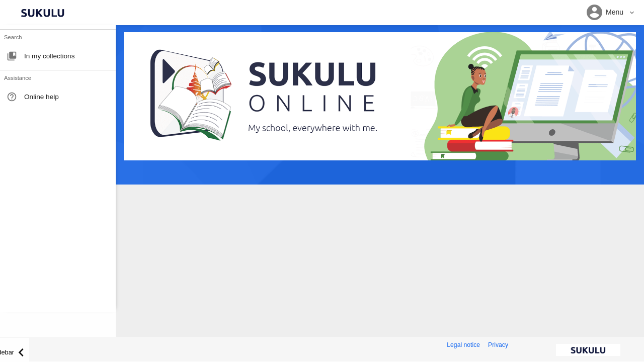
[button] (611, 13)
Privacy (498, 345)
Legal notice (463, 345)
